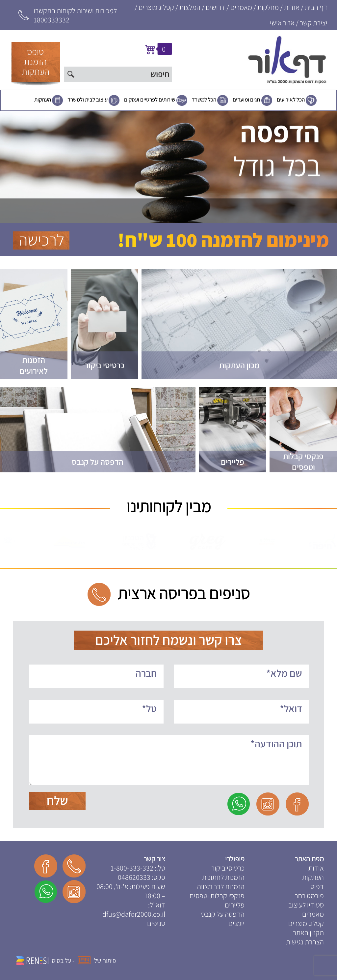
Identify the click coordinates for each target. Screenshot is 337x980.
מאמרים (241, 7)
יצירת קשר (314, 23)
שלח (57, 800)
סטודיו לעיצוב (306, 905)
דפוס (317, 886)
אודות (292, 7)
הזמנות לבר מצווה (221, 886)
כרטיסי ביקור (228, 868)
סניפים (156, 923)
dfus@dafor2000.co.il (134, 914)
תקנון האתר (308, 933)
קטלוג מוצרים (156, 7)
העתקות (43, 100)
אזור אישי (282, 23)
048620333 (134, 877)
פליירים (235, 905)
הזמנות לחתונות (223, 877)
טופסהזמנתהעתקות (36, 61)
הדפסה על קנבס (223, 914)
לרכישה (41, 240)
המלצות (190, 7)
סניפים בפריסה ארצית (184, 593)
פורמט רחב (309, 896)
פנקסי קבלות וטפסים (217, 896)
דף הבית (316, 7)
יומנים (236, 923)
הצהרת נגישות (305, 942)
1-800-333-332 (132, 868)
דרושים (215, 7)
